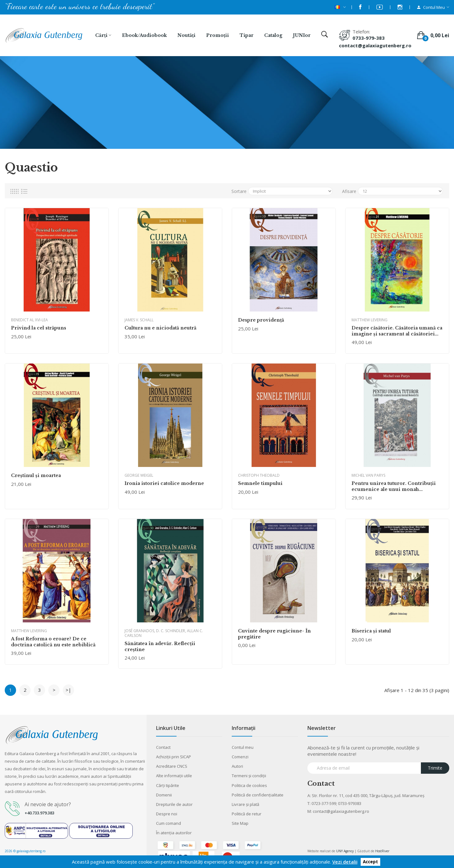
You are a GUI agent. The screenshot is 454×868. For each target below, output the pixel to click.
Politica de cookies (249, 785)
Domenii (164, 795)
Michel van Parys (368, 475)
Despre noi (167, 814)
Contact (163, 747)
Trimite (435, 768)
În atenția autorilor (174, 833)
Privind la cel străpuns (39, 328)
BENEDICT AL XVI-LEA (29, 320)
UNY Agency (345, 851)
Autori (237, 766)
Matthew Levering (370, 320)
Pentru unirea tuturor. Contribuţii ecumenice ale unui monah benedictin (394, 486)
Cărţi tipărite (168, 785)
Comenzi (240, 757)
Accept (370, 862)
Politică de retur (247, 814)
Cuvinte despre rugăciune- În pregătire (274, 634)
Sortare (239, 191)
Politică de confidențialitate (258, 795)
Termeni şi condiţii (249, 776)
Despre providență (261, 320)
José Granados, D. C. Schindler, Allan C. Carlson (164, 633)
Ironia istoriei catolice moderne (164, 483)
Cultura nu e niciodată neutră (160, 328)
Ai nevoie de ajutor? (48, 804)
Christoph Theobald (259, 475)
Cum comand (169, 823)
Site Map (240, 823)
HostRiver (382, 851)
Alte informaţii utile (174, 776)
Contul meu (243, 747)
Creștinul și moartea (36, 475)
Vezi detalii (345, 862)
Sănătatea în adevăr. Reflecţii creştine (160, 646)
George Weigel (139, 475)
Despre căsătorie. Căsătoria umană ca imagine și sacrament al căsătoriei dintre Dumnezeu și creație (397, 331)
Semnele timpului (260, 483)
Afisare (349, 191)
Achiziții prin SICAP (174, 757)
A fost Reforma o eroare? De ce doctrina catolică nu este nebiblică (53, 642)
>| (68, 690)
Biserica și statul (371, 631)
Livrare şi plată (245, 804)
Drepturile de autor (174, 804)
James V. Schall (139, 320)
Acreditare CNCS (172, 766)
